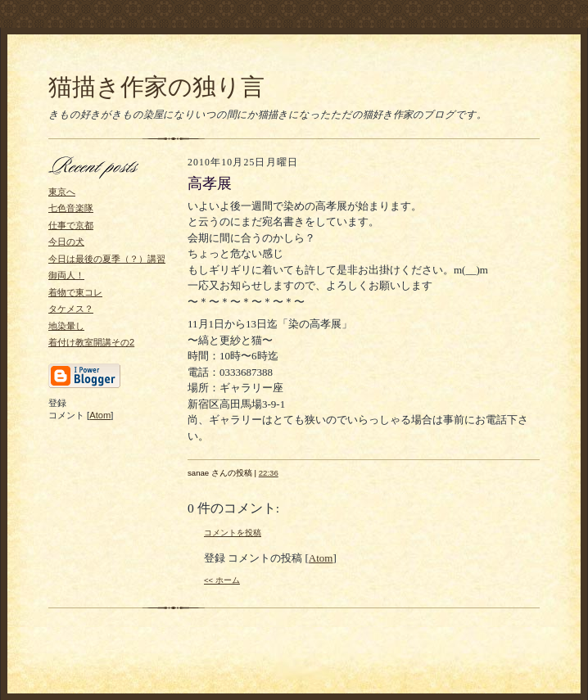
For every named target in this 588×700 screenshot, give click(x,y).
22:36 (269, 473)
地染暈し (66, 326)
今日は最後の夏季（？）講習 (107, 259)
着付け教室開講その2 (91, 342)
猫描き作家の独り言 (156, 87)
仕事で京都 (71, 225)
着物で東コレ (75, 292)
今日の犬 (66, 242)
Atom (100, 415)
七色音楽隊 (71, 208)
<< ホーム (222, 580)
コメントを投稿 (233, 533)
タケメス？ (71, 309)
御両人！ (66, 275)
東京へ (62, 192)
